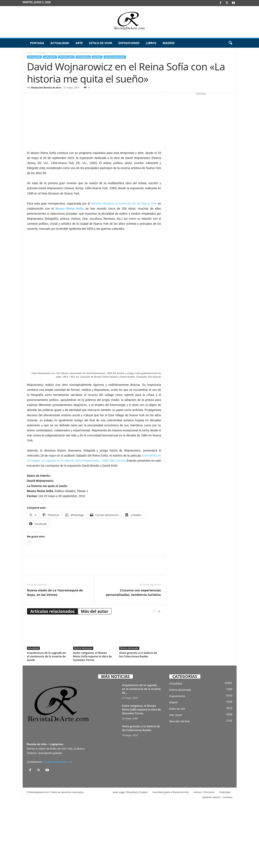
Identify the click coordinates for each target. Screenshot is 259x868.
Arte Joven (50, 57)
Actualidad (60, 43)
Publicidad (225, 858)
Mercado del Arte (180, 788)
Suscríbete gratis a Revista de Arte (171, 858)
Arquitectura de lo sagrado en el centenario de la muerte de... (142, 755)
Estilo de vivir (101, 43)
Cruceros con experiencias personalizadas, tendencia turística (133, 659)
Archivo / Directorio (204, 858)
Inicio (30, 53)
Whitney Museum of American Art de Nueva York (124, 204)
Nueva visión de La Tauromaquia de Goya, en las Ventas (55, 659)
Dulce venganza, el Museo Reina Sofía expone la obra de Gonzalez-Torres (93, 722)
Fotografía (83, 57)
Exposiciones (129, 43)
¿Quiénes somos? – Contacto (217, 863)
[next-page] (159, 678)
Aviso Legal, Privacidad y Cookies (130, 858)
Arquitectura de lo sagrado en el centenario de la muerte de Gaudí (47, 722)
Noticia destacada (115, 57)
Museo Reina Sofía (69, 209)
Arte (79, 43)
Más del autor (95, 678)
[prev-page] (154, 678)
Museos (97, 57)
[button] (230, 43)
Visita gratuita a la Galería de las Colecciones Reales (138, 721)
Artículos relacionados (53, 678)
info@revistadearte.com (58, 828)
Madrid (169, 43)
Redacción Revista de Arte (46, 87)
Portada (37, 43)
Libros (151, 43)
